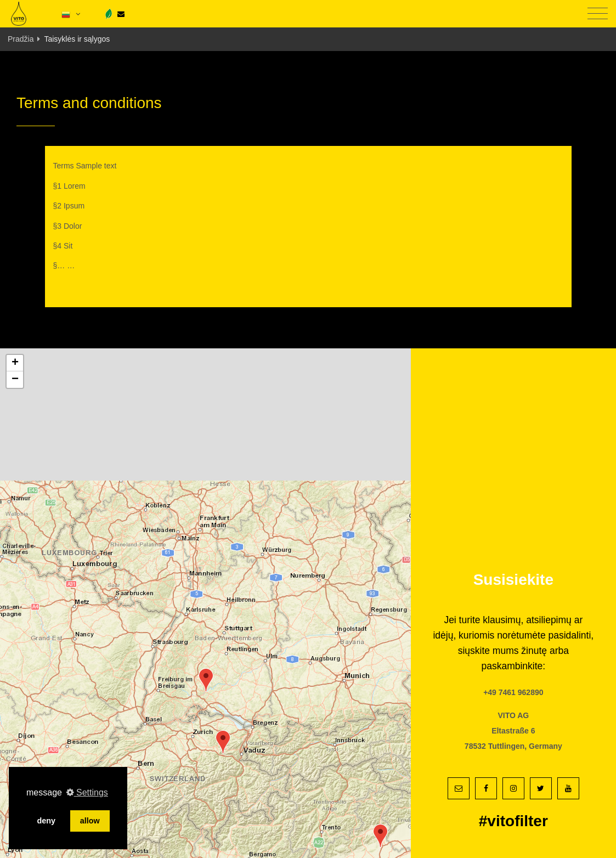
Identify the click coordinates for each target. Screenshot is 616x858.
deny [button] (46, 821)
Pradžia (21, 39)
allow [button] (90, 821)
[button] (206, 680)
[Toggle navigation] (598, 14)
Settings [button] (87, 792)
